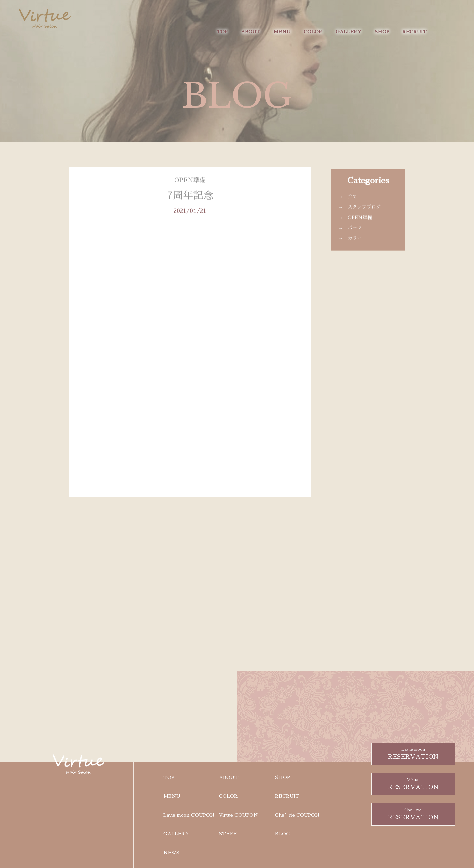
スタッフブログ (364, 213)
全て (352, 203)
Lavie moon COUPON (189, 815)
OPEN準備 (360, 224)
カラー (355, 244)
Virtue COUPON (239, 815)
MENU (282, 32)
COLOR (313, 32)
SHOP (382, 32)
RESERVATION (413, 753)
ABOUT (251, 32)
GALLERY (349, 32)
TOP (222, 32)
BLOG (283, 834)
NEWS (171, 853)
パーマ (355, 234)
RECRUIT (415, 32)
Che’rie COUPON (297, 815)
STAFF (228, 834)
